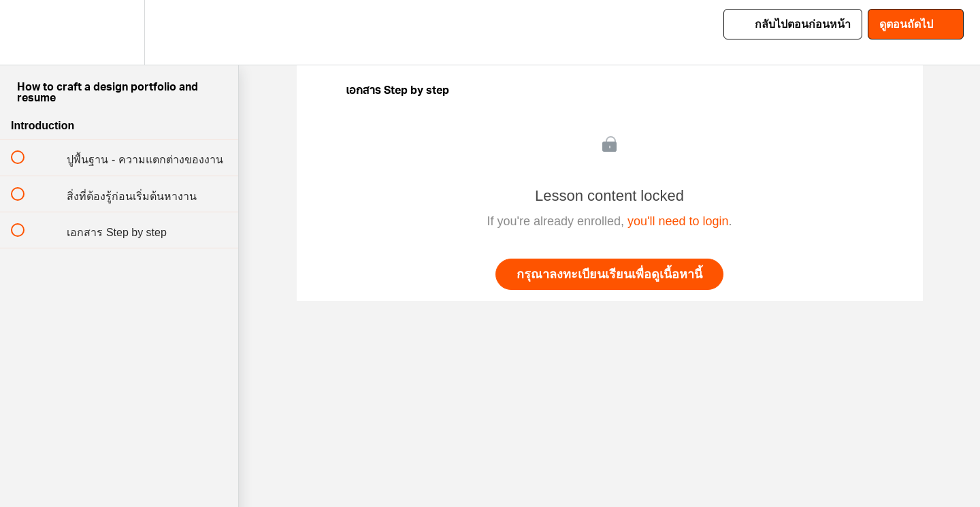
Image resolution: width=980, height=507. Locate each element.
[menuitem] (119, 32)
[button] (25, 32)
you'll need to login (678, 221)
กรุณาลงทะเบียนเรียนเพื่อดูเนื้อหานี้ (609, 274)
